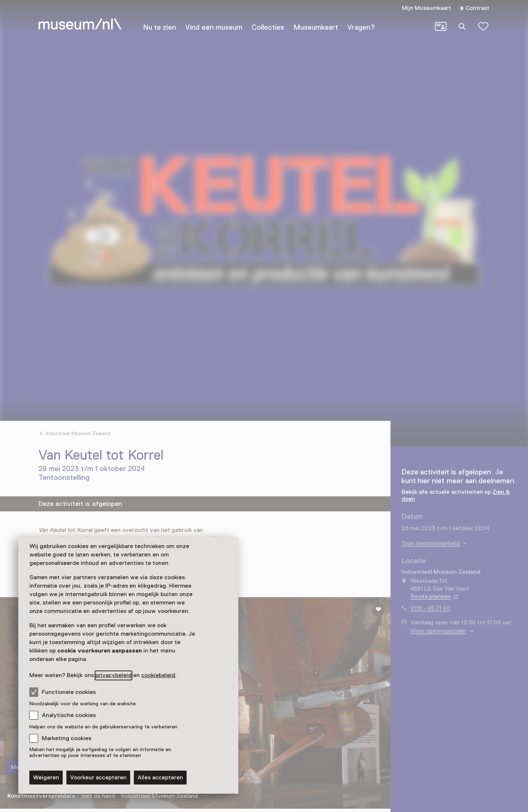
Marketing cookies (67, 738)
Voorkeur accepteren (98, 778)
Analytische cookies (69, 715)
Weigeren (46, 778)
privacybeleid (113, 675)
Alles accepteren (160, 778)
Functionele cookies (63, 692)
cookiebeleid (158, 675)
